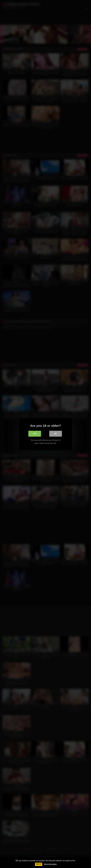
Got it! (39, 864)
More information (50, 864)
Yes (35, 433)
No (56, 433)
